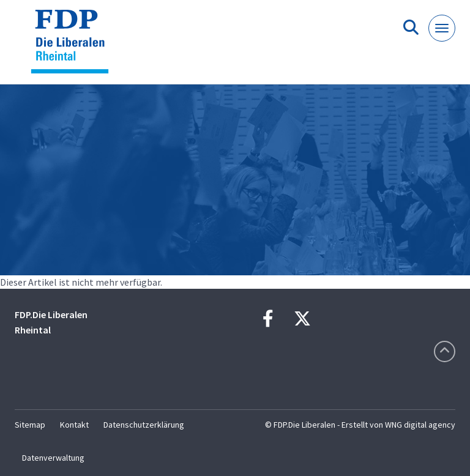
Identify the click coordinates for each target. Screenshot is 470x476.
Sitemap (30, 425)
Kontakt (74, 425)
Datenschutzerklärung (144, 425)
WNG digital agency (420, 425)
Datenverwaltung (53, 458)
